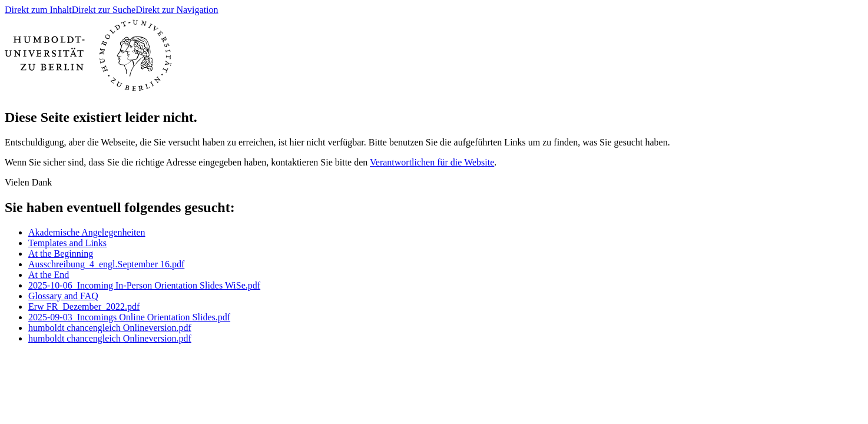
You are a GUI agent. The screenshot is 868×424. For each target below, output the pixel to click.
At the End (49, 275)
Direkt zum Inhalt (38, 10)
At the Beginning (61, 254)
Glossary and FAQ (63, 296)
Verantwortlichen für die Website (432, 162)
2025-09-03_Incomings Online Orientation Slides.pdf (129, 317)
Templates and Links (67, 243)
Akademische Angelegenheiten (87, 232)
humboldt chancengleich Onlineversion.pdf (110, 328)
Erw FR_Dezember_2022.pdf (84, 307)
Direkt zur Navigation (177, 10)
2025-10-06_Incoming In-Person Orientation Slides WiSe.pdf (144, 285)
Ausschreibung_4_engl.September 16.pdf (106, 264)
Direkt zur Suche (104, 10)
